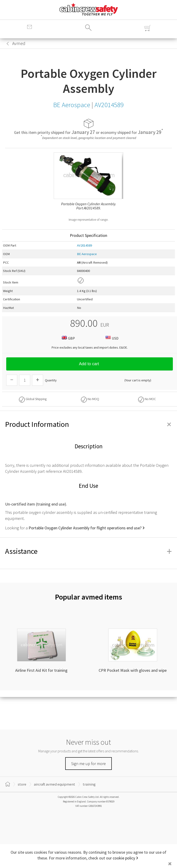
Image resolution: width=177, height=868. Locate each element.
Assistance (88, 551)
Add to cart (89, 364)
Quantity (51, 380)
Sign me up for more (88, 764)
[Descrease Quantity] (12, 380)
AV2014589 (84, 245)
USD (111, 338)
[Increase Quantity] (38, 380)
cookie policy (124, 858)
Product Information (88, 424)
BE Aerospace (87, 254)
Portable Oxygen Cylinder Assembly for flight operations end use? (85, 528)
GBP (68, 338)
